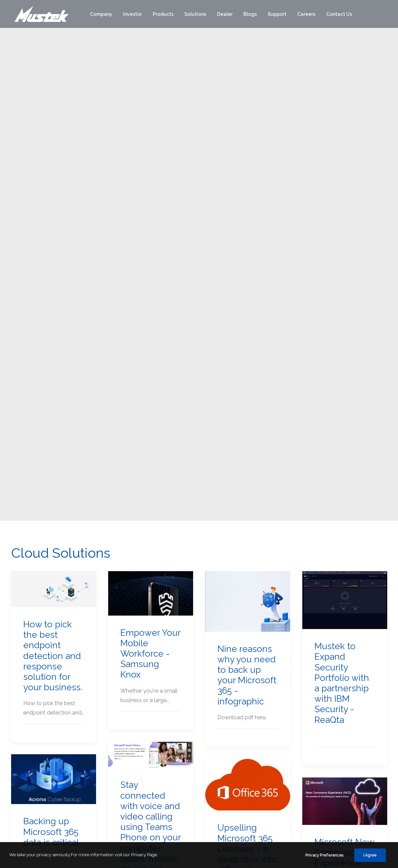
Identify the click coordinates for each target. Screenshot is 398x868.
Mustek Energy (213, 762)
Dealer (225, 14)
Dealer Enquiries (351, 808)
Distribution (208, 747)
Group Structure (146, 803)
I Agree (370, 856)
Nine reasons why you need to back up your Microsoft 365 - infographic (247, 303)
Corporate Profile (147, 747)
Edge (269, 747)
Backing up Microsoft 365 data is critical (51, 459)
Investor (132, 14)
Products (163, 14)
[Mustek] (40, 14)
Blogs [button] (250, 14)
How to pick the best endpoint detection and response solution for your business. (53, 284)
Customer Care (350, 762)
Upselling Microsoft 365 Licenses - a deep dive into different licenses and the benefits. (247, 487)
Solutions (195, 14)
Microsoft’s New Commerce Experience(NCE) (51, 614)
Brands (273, 733)
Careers (306, 14)
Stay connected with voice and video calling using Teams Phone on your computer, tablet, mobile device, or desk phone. (150, 460)
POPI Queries (347, 793)
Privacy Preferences (325, 856)
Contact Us (339, 14)
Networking (277, 787)
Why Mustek (141, 762)
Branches (343, 777)
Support (277, 14)
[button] (54, 217)
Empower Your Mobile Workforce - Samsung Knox (150, 281)
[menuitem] (101, 14)
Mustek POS (209, 778)
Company (101, 14)
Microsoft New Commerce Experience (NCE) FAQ (344, 485)
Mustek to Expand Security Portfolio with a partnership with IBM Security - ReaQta (342, 311)
